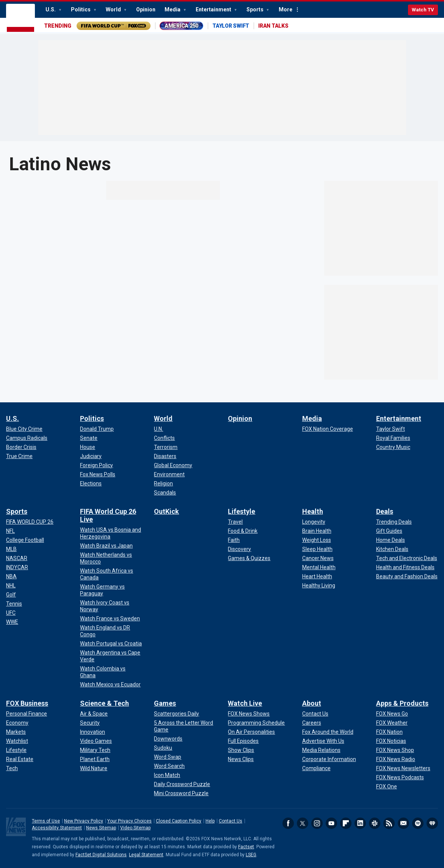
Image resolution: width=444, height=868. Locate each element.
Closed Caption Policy (179, 821)
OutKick (166, 511)
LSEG (251, 855)
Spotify (418, 823)
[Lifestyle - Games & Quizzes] (249, 558)
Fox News (20, 18)
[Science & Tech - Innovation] (93, 732)
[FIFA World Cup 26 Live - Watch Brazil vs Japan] (106, 546)
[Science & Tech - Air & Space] (94, 714)
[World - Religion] (163, 483)
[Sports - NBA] (11, 576)
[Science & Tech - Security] (90, 723)
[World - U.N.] (158, 429)
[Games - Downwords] (168, 739)
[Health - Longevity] (314, 522)
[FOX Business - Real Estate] (20, 759)
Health (313, 511)
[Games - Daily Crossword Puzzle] (182, 784)
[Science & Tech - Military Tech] (95, 750)
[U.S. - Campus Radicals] (27, 438)
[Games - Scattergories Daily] (177, 714)
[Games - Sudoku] (163, 748)
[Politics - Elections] (91, 483)
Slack (375, 823)
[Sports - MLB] (11, 549)
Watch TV (423, 10)
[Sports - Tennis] (14, 604)
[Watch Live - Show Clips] (241, 750)
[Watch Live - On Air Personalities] (251, 732)
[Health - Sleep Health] (317, 549)
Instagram (317, 823)
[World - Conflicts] (164, 438)
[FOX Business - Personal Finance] (27, 714)
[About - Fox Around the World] (328, 732)
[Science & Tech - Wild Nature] (94, 768)
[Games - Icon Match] (167, 775)
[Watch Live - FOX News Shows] (249, 714)
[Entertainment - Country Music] (393, 447)
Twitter (303, 823)
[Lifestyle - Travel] (235, 522)
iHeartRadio (432, 823)
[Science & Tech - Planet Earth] (95, 759)
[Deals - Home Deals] (391, 540)
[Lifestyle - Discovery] (239, 549)
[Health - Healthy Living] (319, 585)
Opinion (146, 9)
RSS (389, 823)
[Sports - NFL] (10, 531)
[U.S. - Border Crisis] (21, 447)
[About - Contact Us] (315, 714)
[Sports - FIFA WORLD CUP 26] (30, 522)
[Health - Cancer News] (318, 558)
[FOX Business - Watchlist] (17, 741)
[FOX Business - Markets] (16, 732)
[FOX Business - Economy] (17, 723)
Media (173, 9)
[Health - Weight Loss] (317, 540)
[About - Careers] (312, 723)
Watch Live (245, 703)
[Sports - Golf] (11, 595)
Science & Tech (104, 703)
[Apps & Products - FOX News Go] (392, 714)
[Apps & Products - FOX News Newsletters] (403, 768)
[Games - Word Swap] (168, 757)
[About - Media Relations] (321, 750)
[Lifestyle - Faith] (234, 540)
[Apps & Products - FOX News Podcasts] (400, 777)
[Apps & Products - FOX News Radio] (396, 759)
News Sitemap (101, 828)
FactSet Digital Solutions (101, 855)
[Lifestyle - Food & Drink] (243, 531)
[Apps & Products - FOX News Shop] (395, 750)
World (114, 9)
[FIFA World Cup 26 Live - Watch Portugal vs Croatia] (111, 644)
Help (210, 821)
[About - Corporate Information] (329, 759)
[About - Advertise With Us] (323, 741)
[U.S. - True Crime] (19, 456)
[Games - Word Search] (169, 766)
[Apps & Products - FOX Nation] (389, 732)
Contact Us (231, 821)
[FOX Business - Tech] (12, 768)
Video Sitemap (135, 828)
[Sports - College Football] (25, 540)
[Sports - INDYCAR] (17, 567)
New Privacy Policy (84, 821)
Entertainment (214, 9)
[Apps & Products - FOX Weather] (392, 723)
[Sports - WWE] (12, 622)
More (286, 9)
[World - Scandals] (165, 493)
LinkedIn (360, 823)
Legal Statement (146, 855)
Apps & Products (402, 703)
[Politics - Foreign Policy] (96, 465)
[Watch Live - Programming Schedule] (256, 723)
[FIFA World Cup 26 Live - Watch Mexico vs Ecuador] (110, 684)
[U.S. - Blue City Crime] (24, 429)
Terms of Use (46, 821)
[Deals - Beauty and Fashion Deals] (407, 576)
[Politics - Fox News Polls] (98, 474)
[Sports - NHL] (11, 585)
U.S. (51, 9)
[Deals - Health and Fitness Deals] (405, 567)
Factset (246, 847)
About (312, 703)
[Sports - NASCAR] (17, 558)
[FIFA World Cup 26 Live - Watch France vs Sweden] (110, 618)
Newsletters (403, 823)
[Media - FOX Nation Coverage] (328, 429)
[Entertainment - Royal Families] (393, 438)
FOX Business (27, 703)
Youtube (331, 823)
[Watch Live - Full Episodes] (243, 741)
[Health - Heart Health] (317, 576)
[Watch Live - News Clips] (241, 759)
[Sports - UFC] (11, 613)
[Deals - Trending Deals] (394, 522)
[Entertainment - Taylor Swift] (391, 429)
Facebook (288, 823)
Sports (256, 9)
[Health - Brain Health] (317, 531)
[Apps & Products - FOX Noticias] (391, 741)
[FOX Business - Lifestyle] (16, 750)
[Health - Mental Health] (319, 567)
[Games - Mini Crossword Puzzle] (181, 793)
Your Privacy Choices (129, 821)
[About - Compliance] (316, 768)
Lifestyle (242, 511)
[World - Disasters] (165, 456)
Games (165, 703)
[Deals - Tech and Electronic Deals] (407, 558)
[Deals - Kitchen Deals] (392, 549)
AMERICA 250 (181, 26)
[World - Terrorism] (166, 447)
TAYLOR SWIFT (231, 26)
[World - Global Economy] (173, 465)
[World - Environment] (169, 474)
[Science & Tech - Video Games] (96, 741)
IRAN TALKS (273, 26)
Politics (81, 9)
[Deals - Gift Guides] (389, 531)
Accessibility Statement (57, 828)
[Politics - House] (88, 447)
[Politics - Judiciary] (91, 456)
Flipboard (346, 823)
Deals (385, 511)
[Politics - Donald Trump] (97, 429)
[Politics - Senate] (89, 438)
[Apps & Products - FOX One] (387, 786)
